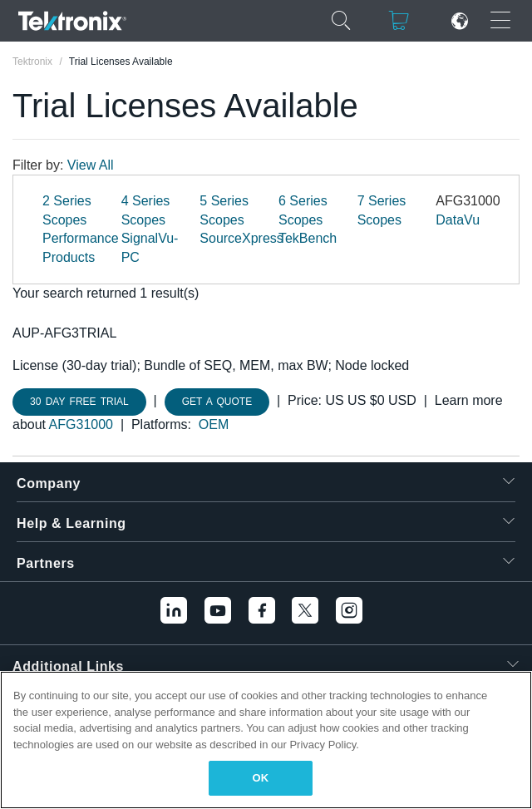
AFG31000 (81, 424)
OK (261, 778)
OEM (214, 424)
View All (91, 165)
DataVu (458, 220)
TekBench (308, 238)
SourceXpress (241, 238)
